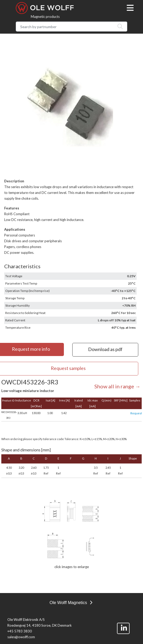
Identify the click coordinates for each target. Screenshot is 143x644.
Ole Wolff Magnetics (71, 603)
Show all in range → (117, 386)
